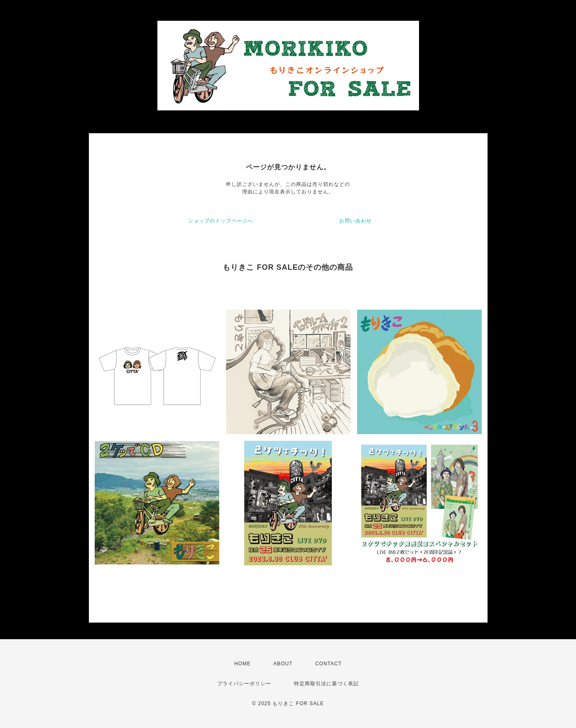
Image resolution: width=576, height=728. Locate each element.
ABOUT (283, 664)
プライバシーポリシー (244, 684)
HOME (243, 664)
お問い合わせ (355, 221)
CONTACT (328, 664)
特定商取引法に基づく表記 (326, 684)
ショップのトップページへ (221, 221)
